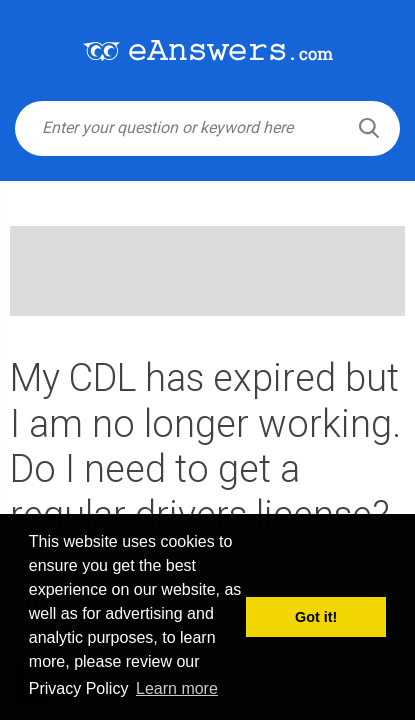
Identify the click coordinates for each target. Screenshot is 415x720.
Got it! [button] (316, 617)
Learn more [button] (177, 688)
